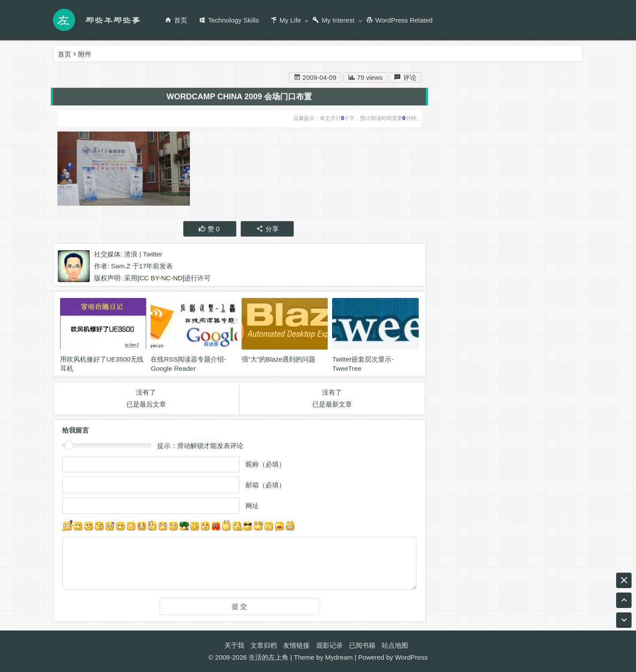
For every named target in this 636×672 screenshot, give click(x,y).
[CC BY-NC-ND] (161, 280)
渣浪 (131, 256)
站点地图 (395, 645)
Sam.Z (121, 268)
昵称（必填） (265, 466)
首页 (176, 20)
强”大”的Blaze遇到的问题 (279, 361)
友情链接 (296, 645)
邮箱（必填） (265, 487)
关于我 (234, 645)
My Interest (333, 20)
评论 (405, 79)
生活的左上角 (269, 657)
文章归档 (264, 645)
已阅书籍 (362, 645)
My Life (286, 20)
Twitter (153, 256)
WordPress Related (399, 20)
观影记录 (329, 645)
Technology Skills (229, 20)
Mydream (339, 657)
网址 (252, 508)
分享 (267, 231)
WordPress (411, 657)
